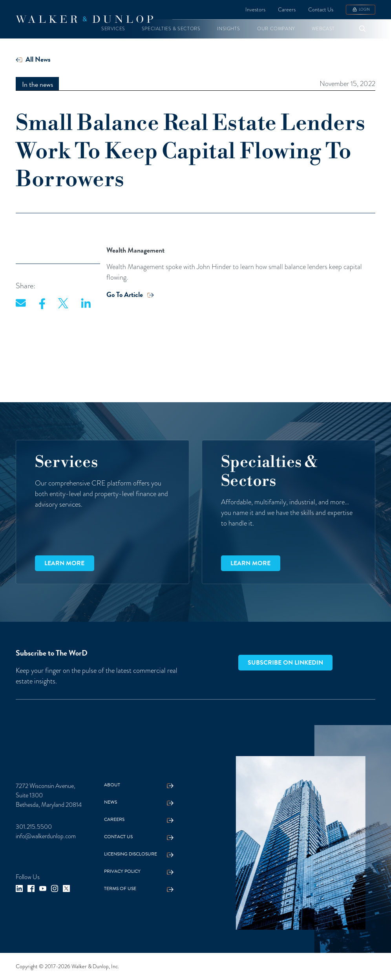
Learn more (64, 563)
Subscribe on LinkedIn (285, 663)
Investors (255, 9)
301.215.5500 (34, 827)
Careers (287, 9)
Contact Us (321, 9)
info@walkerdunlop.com (46, 836)
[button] (113, 29)
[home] (84, 19)
